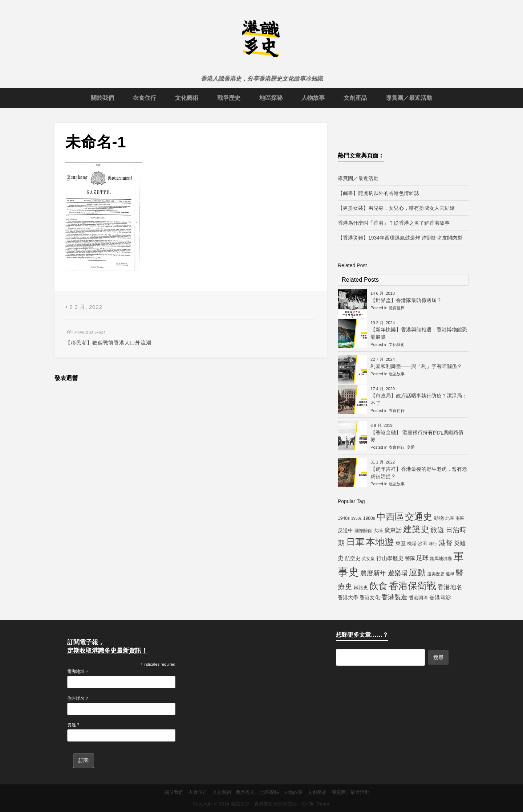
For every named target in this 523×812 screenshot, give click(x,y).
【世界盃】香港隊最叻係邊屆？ (406, 300)
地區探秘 (271, 98)
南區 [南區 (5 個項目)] (460, 518)
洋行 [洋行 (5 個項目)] (433, 544)
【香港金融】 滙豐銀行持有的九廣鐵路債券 (417, 436)
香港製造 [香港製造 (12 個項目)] (394, 597)
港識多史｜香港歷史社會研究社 (264, 804)
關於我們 (102, 98)
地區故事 (397, 374)
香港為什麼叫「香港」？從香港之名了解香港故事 (394, 223)
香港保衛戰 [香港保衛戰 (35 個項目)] (413, 586)
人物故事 (313, 98)
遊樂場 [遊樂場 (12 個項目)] (398, 573)
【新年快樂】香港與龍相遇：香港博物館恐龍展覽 (419, 333)
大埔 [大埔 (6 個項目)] (378, 531)
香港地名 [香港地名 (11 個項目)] (450, 587)
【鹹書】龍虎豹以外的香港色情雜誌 (378, 193)
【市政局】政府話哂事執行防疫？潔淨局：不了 (419, 399)
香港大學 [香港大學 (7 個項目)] (348, 597)
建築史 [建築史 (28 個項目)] (416, 529)
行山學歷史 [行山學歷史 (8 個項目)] (390, 558)
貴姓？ (74, 725)
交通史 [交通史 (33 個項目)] (419, 517)
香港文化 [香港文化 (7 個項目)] (370, 597)
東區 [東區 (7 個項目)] (401, 543)
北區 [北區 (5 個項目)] (450, 518)
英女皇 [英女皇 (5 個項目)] (368, 559)
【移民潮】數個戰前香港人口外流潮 (108, 343)
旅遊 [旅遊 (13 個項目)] (437, 530)
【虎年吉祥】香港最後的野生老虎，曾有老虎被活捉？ (419, 473)
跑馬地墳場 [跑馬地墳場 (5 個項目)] (441, 559)
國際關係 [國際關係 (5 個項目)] (363, 531)
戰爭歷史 (229, 98)
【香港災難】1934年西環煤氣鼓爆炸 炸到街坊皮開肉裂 (400, 238)
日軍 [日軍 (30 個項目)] (355, 542)
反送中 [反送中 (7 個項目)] (345, 530)
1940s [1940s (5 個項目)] (344, 518)
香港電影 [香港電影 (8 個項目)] (440, 597)
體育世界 (397, 308)
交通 (411, 447)
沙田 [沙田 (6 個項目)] (422, 544)
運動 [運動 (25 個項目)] (417, 572)
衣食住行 (145, 98)
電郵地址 (78, 672)
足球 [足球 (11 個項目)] (422, 558)
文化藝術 (187, 98)
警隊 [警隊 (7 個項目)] (410, 558)
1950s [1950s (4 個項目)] (356, 518)
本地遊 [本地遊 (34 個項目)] (380, 542)
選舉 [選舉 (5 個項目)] (450, 574)
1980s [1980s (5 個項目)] (369, 518)
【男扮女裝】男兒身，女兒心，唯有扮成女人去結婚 (396, 208)
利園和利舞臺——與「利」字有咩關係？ (416, 366)
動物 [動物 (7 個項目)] (439, 518)
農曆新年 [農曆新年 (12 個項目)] (373, 573)
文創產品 (355, 98)
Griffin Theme (316, 804)
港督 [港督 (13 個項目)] (446, 543)
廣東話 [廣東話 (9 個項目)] (393, 530)
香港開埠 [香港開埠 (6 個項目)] (418, 598)
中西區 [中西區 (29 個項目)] (390, 517)
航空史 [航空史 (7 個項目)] (353, 558)
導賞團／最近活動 (409, 98)
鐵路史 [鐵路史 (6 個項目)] (361, 587)
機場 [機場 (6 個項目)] (412, 544)
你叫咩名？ (78, 698)
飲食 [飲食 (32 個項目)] (378, 586)
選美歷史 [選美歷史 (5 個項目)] (436, 574)
